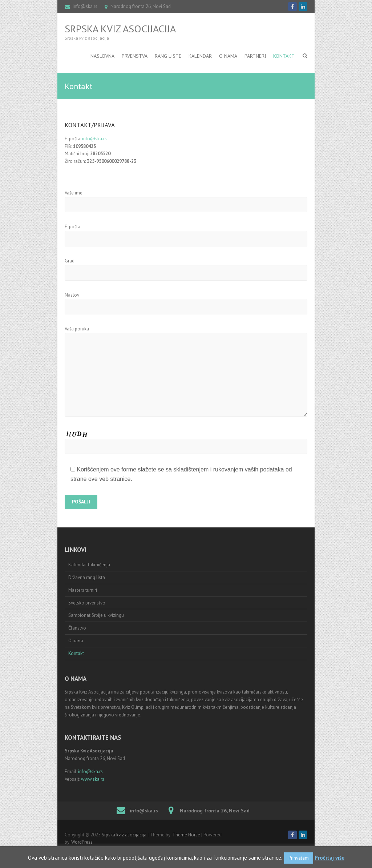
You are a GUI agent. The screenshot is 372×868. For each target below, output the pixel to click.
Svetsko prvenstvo (87, 603)
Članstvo (77, 628)
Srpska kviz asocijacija (120, 29)
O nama (228, 56)
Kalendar (200, 56)
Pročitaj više (329, 858)
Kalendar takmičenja (89, 565)
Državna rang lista (87, 577)
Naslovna (102, 56)
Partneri (255, 56)
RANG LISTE (168, 56)
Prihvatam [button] (299, 858)
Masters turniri (83, 590)
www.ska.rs (93, 779)
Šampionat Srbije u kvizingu (96, 615)
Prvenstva (135, 56)
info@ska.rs (85, 6)
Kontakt (284, 56)
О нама (76, 641)
